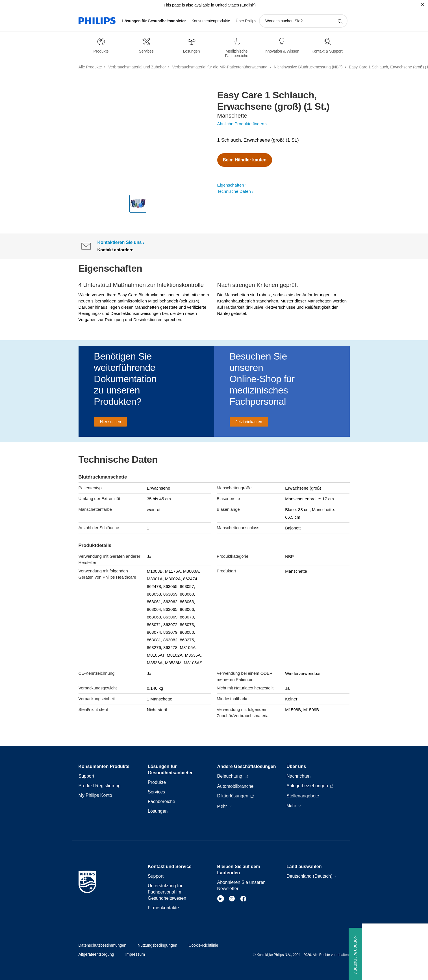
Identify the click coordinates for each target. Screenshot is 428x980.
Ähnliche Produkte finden (241, 124)
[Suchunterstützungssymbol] (340, 21)
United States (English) (235, 5)
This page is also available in (189, 5)
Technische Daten (234, 191)
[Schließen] (423, 5)
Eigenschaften (231, 185)
